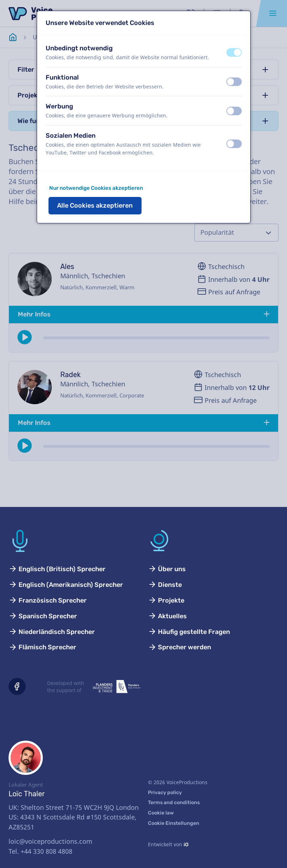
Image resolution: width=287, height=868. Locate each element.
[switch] (234, 52)
